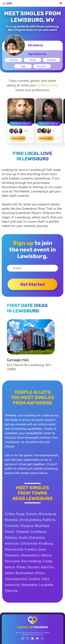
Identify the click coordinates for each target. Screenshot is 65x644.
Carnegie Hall (18, 360)
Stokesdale (29, 585)
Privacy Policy (30, 633)
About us (18, 633)
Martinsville (14, 549)
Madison (11, 537)
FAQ (24, 633)
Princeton (12, 526)
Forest (10, 532)
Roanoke (11, 520)
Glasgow (27, 526)
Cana (42, 549)
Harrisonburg (31, 561)
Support (47, 633)
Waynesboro (30, 555)
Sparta (10, 567)
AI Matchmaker (48, 85)
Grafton (35, 579)
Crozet (47, 561)
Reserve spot (17, 138)
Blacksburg (47, 514)
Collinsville (29, 543)
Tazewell (23, 532)
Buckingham (25, 573)
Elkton (40, 573)
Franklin (31, 549)
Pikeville (11, 591)
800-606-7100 (27, 635)
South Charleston (32, 537)
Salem (10, 573)
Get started (33, 284)
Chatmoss (12, 555)
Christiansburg (30, 520)
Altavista (12, 543)
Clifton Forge (15, 514)
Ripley (21, 567)
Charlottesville (16, 579)
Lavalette (46, 585)
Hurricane (12, 561)
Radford (49, 520)
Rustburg (46, 543)
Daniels (32, 514)
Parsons (34, 567)
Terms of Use (39, 633)
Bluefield (42, 526)
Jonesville (12, 585)
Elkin (46, 579)
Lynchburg (38, 532)
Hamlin (47, 555)
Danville (47, 567)
